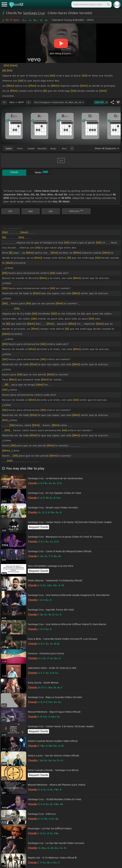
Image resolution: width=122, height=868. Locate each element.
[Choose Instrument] (72, 148)
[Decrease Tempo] (4, 102)
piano (20, 148)
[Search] (108, 4)
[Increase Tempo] (29, 102)
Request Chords (38, 527)
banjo (53, 148)
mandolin (42, 148)
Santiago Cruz (34, 13)
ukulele (31, 148)
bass (64, 148)
